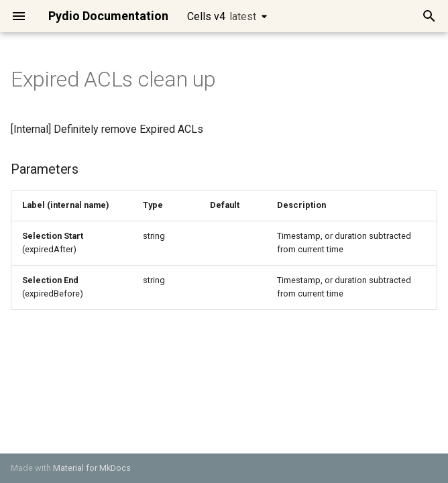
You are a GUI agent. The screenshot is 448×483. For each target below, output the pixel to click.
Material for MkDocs (92, 468)
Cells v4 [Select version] (222, 16)
